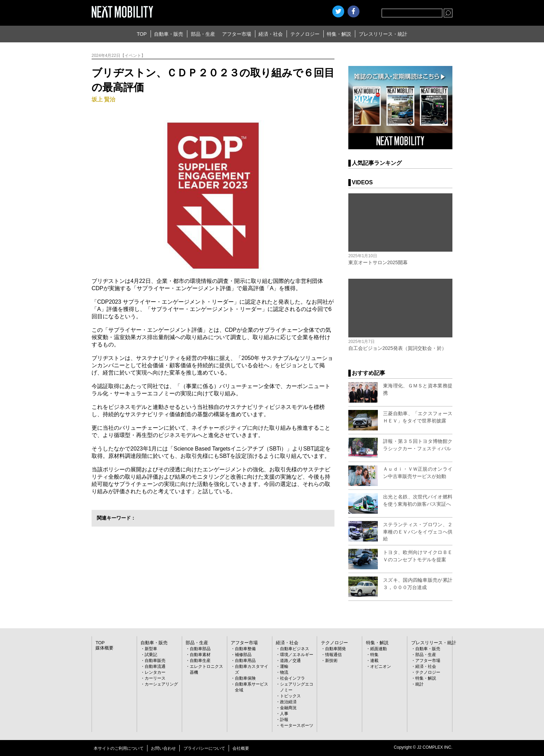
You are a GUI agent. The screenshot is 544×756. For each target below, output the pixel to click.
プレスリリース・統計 (383, 34)
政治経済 (288, 702)
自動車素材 (200, 655)
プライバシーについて (204, 748)
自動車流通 (155, 666)
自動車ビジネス (295, 649)
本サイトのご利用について (119, 748)
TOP (142, 34)
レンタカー (155, 672)
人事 (284, 714)
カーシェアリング (161, 684)
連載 (374, 661)
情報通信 (333, 655)
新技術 (331, 661)
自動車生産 (200, 661)
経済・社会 (271, 34)
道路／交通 (290, 661)
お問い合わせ (163, 748)
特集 (374, 655)
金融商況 (288, 708)
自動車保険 (245, 678)
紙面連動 (379, 649)
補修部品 (243, 655)
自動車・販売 (169, 34)
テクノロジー (305, 34)
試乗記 (151, 655)
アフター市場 (237, 34)
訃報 (284, 720)
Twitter (338, 11)
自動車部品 (200, 649)
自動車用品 (245, 661)
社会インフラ (292, 678)
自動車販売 (155, 661)
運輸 (284, 666)
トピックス (290, 696)
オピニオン (381, 666)
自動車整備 (245, 649)
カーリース (155, 678)
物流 (284, 672)
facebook (354, 11)
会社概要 (241, 748)
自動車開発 (335, 649)
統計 (419, 684)
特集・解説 (339, 34)
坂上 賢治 (103, 99)
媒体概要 (104, 648)
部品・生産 (203, 34)
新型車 (151, 649)
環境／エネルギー (297, 655)
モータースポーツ (297, 725)
